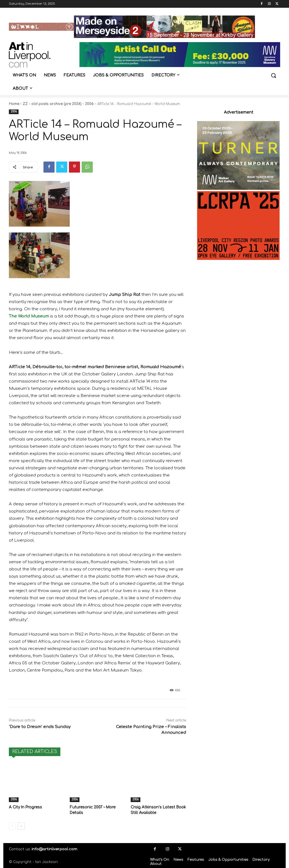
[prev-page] (12, 826)
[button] (273, 75)
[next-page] (21, 826)
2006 (89, 104)
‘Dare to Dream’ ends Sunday (40, 727)
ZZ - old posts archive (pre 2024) (52, 104)
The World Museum (29, 316)
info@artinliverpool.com (54, 849)
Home (14, 104)
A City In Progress (25, 807)
